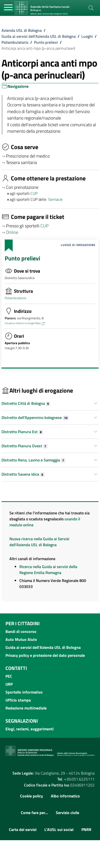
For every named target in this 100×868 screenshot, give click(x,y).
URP (9, 684)
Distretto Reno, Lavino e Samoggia (33, 460)
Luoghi (87, 36)
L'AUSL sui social (59, 829)
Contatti (16, 668)
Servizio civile (67, 813)
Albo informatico (65, 796)
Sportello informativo (24, 692)
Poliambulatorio (15, 42)
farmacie (55, 199)
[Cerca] (91, 8)
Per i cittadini (23, 623)
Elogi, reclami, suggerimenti (30, 729)
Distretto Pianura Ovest (24, 446)
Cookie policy (32, 796)
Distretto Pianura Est (22, 432)
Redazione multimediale (26, 708)
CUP (34, 193)
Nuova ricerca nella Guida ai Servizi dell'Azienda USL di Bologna (39, 542)
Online (12, 232)
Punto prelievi (46, 42)
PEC (9, 676)
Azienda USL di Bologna (22, 30)
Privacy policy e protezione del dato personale (45, 655)
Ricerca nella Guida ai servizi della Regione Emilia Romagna (48, 570)
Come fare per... (34, 813)
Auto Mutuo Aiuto (21, 639)
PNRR (86, 829)
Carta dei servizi (23, 829)
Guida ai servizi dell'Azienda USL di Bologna (39, 36)
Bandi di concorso (21, 631)
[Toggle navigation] (9, 8)
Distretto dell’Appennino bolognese (35, 417)
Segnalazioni (22, 721)
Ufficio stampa (18, 700)
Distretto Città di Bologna (26, 403)
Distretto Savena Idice (23, 474)
